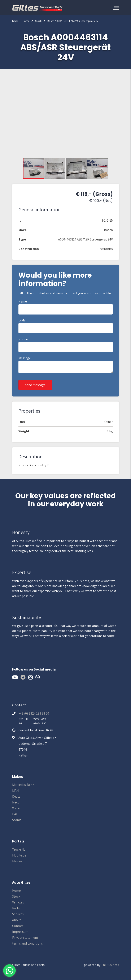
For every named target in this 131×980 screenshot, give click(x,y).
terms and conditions (27, 943)
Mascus (17, 861)
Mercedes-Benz (23, 785)
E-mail (23, 320)
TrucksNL (19, 849)
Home (26, 21)
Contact (18, 926)
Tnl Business (110, 965)
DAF (15, 814)
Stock (38, 21)
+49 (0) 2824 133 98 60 (34, 713)
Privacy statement (25, 938)
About (16, 920)
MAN (15, 791)
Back (15, 21)
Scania (17, 820)
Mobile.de (19, 855)
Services (18, 914)
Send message (35, 385)
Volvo (16, 808)
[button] (55, 168)
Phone (23, 339)
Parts (16, 908)
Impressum (20, 932)
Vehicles (18, 902)
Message (25, 358)
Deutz (16, 796)
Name (23, 301)
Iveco (16, 802)
